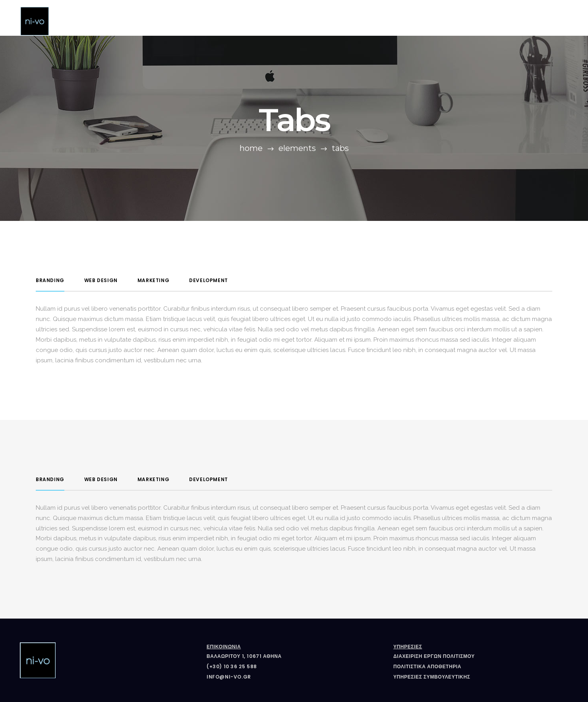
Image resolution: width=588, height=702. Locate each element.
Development (209, 280)
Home (251, 148)
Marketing (153, 280)
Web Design (101, 280)
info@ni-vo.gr (229, 677)
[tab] (50, 280)
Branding (50, 280)
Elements (297, 148)
